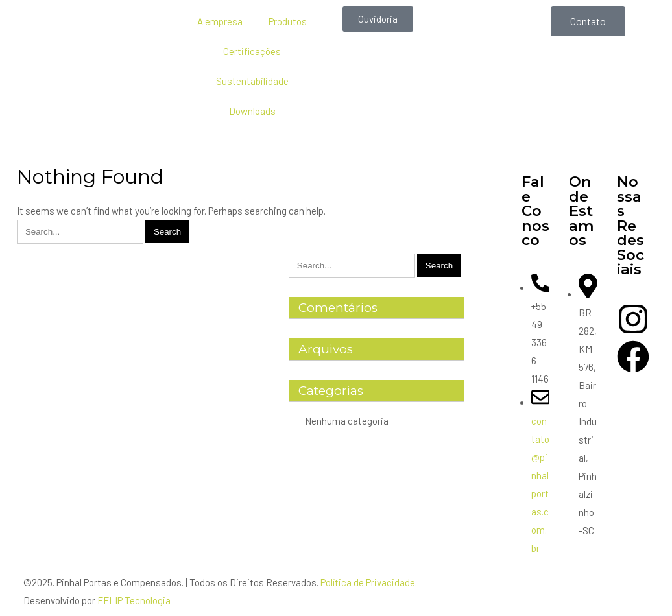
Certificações (252, 51)
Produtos (288, 21)
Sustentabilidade (252, 81)
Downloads (252, 111)
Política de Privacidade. (369, 582)
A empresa (220, 21)
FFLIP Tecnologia (134, 600)
